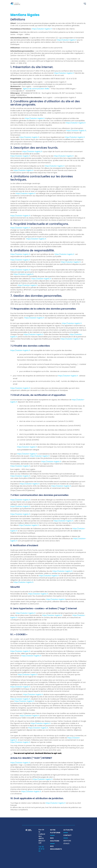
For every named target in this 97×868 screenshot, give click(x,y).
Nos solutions (55, 839)
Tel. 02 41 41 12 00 (41, 849)
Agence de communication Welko (36, 89)
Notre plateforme (55, 831)
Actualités (68, 830)
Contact (67, 835)
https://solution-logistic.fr (42, 29)
